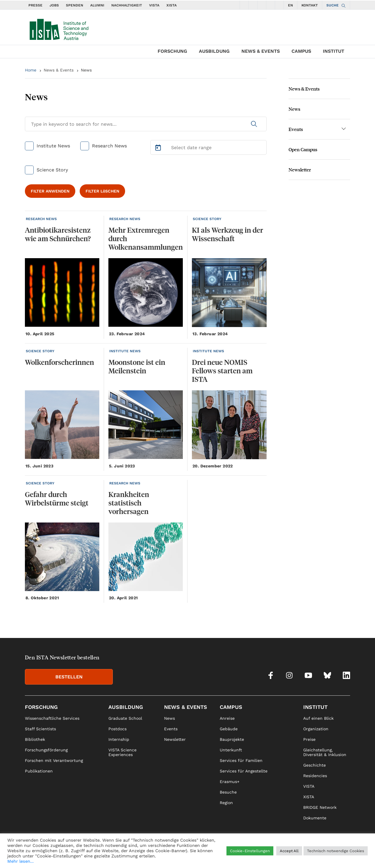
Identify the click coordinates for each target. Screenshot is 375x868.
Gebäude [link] (229, 729)
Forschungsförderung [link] (46, 750)
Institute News (53, 146)
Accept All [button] (289, 851)
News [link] (169, 718)
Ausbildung (214, 51)
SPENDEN (75, 5)
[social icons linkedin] (279, 5)
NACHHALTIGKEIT (127, 5)
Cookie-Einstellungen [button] (250, 851)
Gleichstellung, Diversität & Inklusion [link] (325, 752)
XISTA (172, 5)
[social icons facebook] (244, 5)
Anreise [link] (227, 718)
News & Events (261, 51)
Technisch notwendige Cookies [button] (336, 851)
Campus (301, 51)
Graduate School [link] (125, 718)
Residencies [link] (315, 776)
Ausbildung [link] (126, 707)
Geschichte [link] (315, 765)
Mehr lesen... (21, 861)
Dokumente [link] (315, 818)
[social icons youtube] (262, 5)
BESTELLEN (69, 677)
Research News (109, 146)
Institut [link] (315, 707)
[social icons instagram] (253, 5)
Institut (334, 51)
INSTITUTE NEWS (125, 351)
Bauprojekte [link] (232, 739)
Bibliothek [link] (35, 739)
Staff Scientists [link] (40, 729)
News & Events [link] (186, 707)
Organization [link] (316, 729)
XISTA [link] (309, 797)
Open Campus (303, 149)
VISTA (154, 5)
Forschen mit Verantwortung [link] (54, 760)
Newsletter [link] (175, 739)
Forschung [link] (41, 707)
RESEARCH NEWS (41, 219)
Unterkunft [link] (231, 750)
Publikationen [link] (39, 771)
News (86, 70)
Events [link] (171, 729)
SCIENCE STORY (207, 219)
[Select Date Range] (209, 147)
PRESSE (35, 5)
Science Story (52, 170)
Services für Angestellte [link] (244, 771)
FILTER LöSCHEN (102, 191)
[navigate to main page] (59, 28)
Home (31, 70)
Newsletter (300, 170)
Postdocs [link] (117, 729)
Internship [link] (119, 739)
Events (296, 129)
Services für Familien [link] (241, 760)
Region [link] (226, 803)
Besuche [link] (228, 792)
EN (290, 5)
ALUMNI (97, 5)
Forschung (172, 51)
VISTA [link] (309, 786)
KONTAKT (310, 5)
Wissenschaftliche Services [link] (52, 718)
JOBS (54, 5)
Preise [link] (309, 739)
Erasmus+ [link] (230, 782)
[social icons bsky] (271, 5)
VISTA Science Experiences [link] (122, 752)
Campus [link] (231, 707)
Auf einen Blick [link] (318, 718)
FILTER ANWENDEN (50, 191)
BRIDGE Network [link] (320, 807)
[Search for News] (146, 124)
